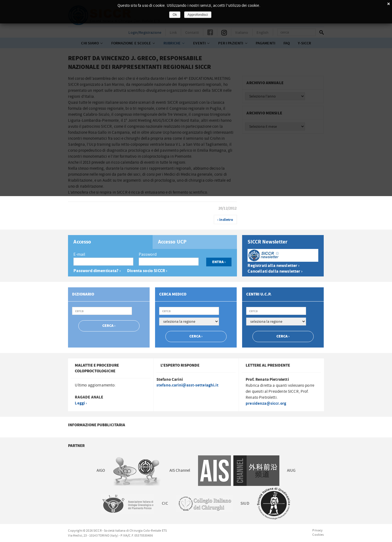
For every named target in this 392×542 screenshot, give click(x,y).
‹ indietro (225, 220)
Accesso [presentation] (82, 242)
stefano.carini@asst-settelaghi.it (187, 385)
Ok (175, 15)
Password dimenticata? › (97, 271)
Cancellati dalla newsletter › (275, 271)
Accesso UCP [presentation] (172, 242)
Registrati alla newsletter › (273, 266)
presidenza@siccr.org (266, 404)
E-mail (79, 254)
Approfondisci (198, 15)
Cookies (318, 535)
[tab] (110, 242)
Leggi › (81, 403)
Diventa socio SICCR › (147, 271)
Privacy (317, 530)
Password (148, 254)
